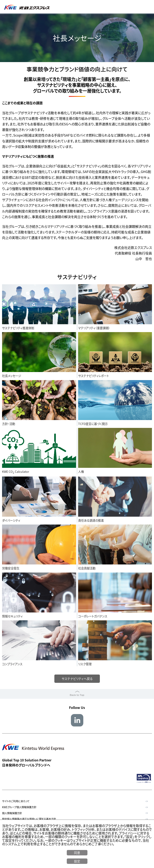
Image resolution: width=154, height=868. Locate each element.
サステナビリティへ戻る (77, 679)
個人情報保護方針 (12, 813)
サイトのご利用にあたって (16, 802)
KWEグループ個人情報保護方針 (19, 807)
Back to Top (77, 695)
